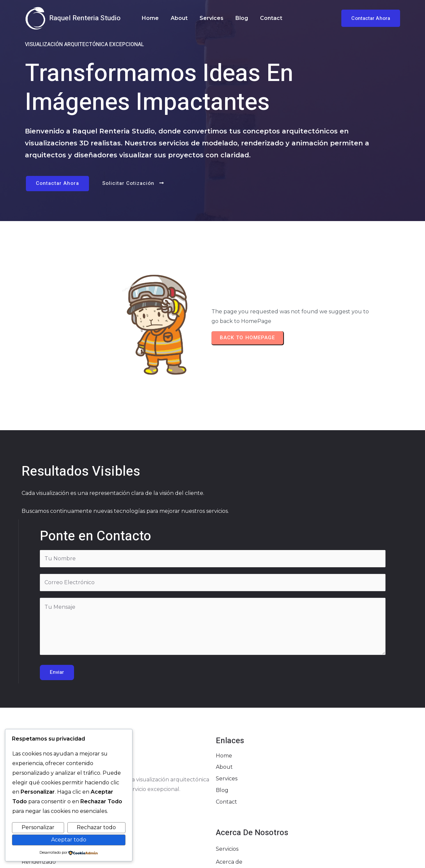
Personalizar (38, 827)
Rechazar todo (96, 827)
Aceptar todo (69, 840)
